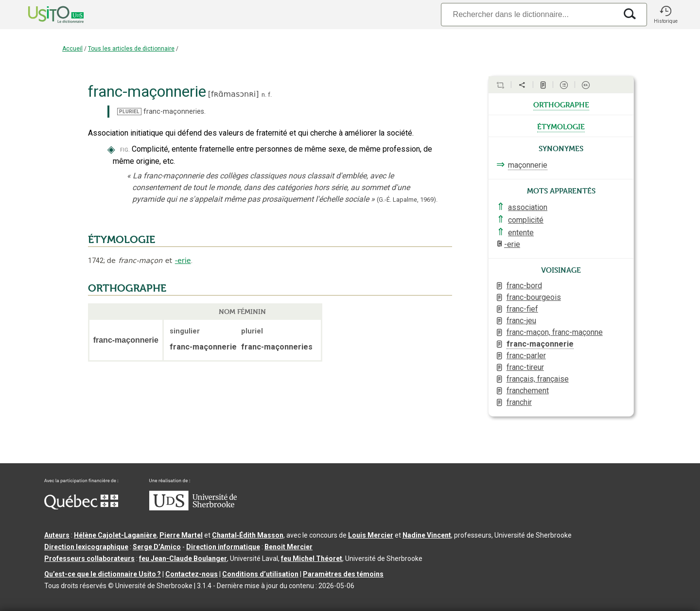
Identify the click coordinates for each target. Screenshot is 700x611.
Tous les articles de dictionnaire (131, 49)
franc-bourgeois (534, 297)
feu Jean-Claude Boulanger (183, 559)
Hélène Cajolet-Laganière (115, 535)
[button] (665, 15)
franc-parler (526, 356)
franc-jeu (521, 321)
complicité (526, 220)
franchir (519, 402)
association (528, 207)
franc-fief (522, 309)
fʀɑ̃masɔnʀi (233, 94)
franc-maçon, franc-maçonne (555, 332)
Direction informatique (223, 547)
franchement (528, 391)
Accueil (72, 49)
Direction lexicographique (86, 547)
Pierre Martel (181, 535)
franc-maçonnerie (540, 344)
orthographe (561, 104)
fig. (125, 149)
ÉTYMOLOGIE (122, 240)
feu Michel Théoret (312, 559)
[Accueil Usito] (45, 15)
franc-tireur (525, 367)
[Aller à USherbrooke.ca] (193, 508)
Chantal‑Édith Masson (248, 535)
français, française (538, 379)
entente (521, 233)
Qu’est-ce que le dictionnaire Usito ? (103, 574)
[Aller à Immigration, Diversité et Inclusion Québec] (81, 507)
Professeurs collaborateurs (89, 559)
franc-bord (524, 286)
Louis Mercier (371, 535)
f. (270, 95)
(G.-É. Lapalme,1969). (407, 200)
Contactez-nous (192, 574)
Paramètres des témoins (343, 574)
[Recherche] (529, 14)
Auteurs (57, 535)
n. (264, 95)
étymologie (561, 126)
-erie (183, 261)
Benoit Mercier (289, 547)
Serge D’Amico (157, 547)
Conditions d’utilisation (260, 574)
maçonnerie (528, 165)
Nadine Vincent (427, 535)
